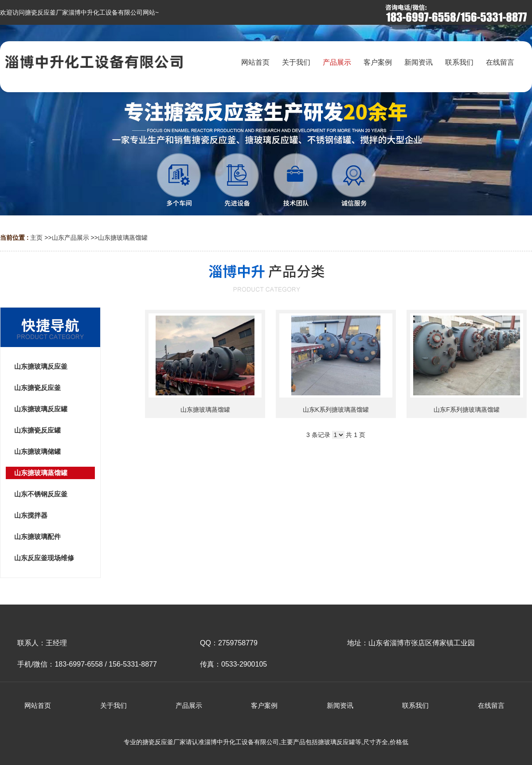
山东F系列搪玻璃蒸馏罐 (467, 410)
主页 (36, 238)
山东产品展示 (70, 238)
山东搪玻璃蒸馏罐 (123, 238)
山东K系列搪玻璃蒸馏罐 (336, 410)
